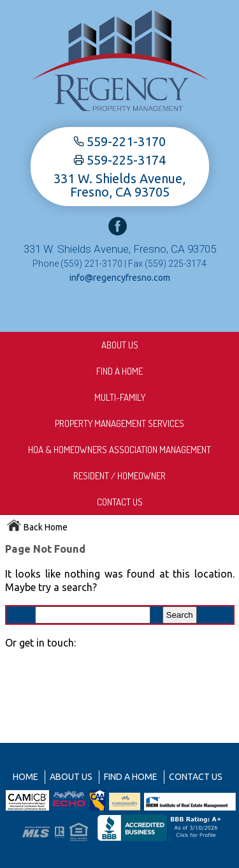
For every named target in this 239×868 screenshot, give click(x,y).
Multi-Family (120, 397)
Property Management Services (119, 423)
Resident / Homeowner (119, 476)
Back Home (37, 527)
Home (25, 777)
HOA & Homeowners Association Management (119, 450)
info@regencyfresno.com (120, 278)
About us (120, 345)
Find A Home (119, 371)
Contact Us (120, 502)
